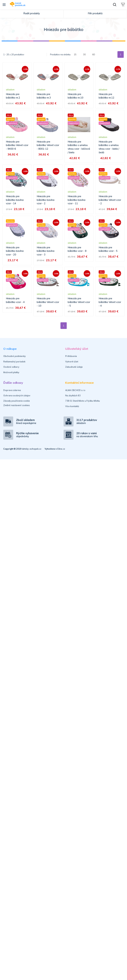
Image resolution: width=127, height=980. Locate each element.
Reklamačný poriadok (14, 362)
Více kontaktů (72, 406)
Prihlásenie (71, 356)
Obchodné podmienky (14, 356)
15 (75, 54)
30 (84, 54)
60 (94, 54)
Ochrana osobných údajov (17, 395)
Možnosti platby (11, 372)
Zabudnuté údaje (74, 367)
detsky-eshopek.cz (32, 449)
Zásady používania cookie (17, 401)
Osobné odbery (11, 367)
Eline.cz (61, 449)
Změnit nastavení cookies (17, 405)
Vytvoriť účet (72, 362)
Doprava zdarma (12, 390)
